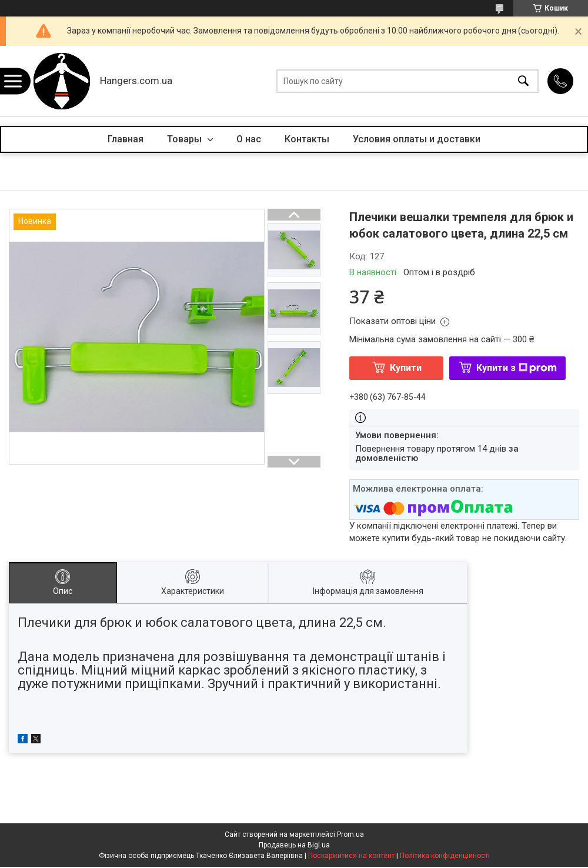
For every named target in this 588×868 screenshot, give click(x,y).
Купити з (517, 368)
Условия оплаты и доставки (417, 139)
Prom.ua (350, 834)
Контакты (307, 139)
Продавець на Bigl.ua (294, 845)
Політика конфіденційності (445, 856)
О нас (249, 139)
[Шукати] (523, 81)
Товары (186, 139)
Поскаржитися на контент (351, 856)
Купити (406, 368)
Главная (126, 139)
